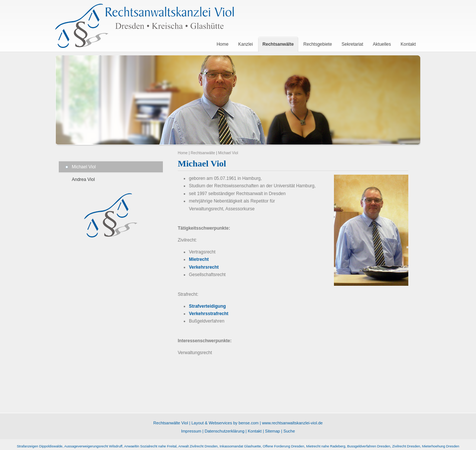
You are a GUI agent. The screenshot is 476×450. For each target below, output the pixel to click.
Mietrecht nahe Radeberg (326, 446)
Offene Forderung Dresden (284, 446)
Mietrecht (199, 259)
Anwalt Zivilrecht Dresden (198, 446)
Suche (289, 431)
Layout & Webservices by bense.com (225, 423)
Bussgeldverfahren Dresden (369, 446)
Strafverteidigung (207, 306)
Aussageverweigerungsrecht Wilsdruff (93, 446)
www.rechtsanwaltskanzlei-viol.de (292, 423)
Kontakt (255, 431)
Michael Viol (84, 167)
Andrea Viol (83, 179)
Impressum (191, 431)
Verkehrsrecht (204, 267)
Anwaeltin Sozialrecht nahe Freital (150, 446)
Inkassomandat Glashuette (240, 446)
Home (183, 153)
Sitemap (273, 431)
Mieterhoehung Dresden (441, 446)
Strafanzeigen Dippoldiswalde (40, 446)
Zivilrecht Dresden (406, 446)
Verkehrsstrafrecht (209, 314)
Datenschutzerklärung (224, 431)
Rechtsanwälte (203, 153)
